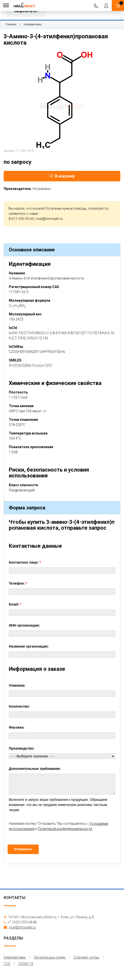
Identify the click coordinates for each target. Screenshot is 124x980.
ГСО (7, 964)
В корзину (62, 176)
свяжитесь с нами (23, 214)
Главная (11, 24)
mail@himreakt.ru (49, 219)
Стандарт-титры (86, 957)
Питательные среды (50, 957)
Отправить (23, 849)
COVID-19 (26, 964)
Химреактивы (32, 24)
